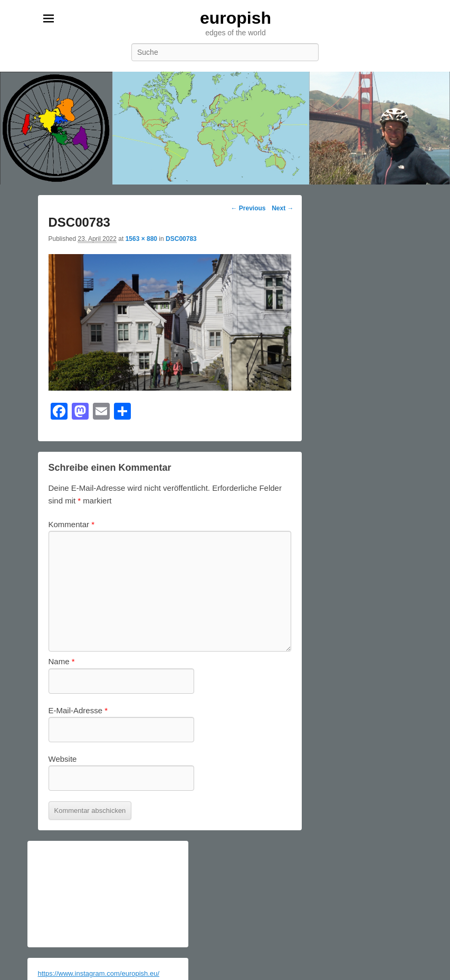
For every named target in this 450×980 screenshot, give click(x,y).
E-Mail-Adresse (78, 710)
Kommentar (72, 524)
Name (62, 661)
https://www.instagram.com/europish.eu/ (99, 973)
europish (236, 18)
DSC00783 (181, 239)
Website (63, 759)
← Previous (248, 208)
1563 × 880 (141, 239)
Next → (283, 208)
